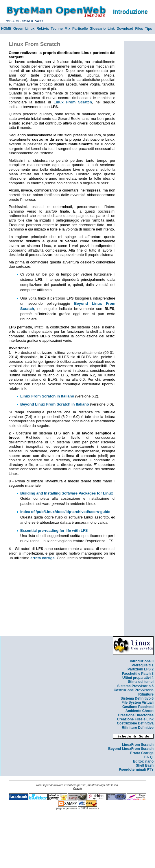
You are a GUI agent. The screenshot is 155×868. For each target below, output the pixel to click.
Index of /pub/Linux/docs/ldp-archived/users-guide (65, 512)
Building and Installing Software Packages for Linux (67, 493)
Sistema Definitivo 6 (137, 698)
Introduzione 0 (142, 661)
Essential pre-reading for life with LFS (54, 530)
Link (111, 29)
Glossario (98, 29)
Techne (57, 29)
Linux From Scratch (73, 102)
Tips (148, 29)
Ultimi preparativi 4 (138, 678)
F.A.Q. (149, 757)
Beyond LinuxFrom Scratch (131, 749)
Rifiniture (146, 694)
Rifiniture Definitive (138, 728)
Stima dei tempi (141, 682)
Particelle (80, 29)
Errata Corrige (142, 753)
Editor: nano (143, 761)
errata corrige (43, 558)
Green (18, 29)
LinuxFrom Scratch (138, 745)
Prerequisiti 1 (143, 665)
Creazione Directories (136, 715)
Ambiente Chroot (140, 711)
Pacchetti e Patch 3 (138, 674)
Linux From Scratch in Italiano (47, 396)
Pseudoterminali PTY (136, 770)
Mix (67, 29)
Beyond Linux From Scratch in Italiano (55, 404)
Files (139, 29)
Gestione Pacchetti (138, 707)
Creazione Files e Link (135, 719)
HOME (6, 29)
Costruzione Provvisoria (134, 690)
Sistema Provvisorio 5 (135, 686)
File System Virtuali (138, 702)
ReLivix (43, 29)
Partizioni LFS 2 (141, 669)
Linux (30, 29)
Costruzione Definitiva (135, 723)
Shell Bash (145, 765)
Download (125, 29)
